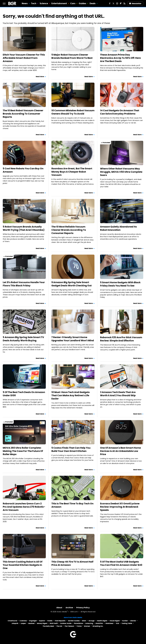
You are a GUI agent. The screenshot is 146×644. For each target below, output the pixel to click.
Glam (84, 621)
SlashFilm (99, 623)
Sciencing (89, 623)
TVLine (79, 626)
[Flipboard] (121, 3)
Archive (69, 608)
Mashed (31, 623)
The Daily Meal (48, 626)
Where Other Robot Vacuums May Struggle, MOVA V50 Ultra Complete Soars (121, 172)
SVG (118, 623)
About (59, 608)
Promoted (106, 143)
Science (44, 3)
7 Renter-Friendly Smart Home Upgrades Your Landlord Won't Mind (73, 339)
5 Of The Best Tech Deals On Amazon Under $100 (24, 394)
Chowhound (12, 621)
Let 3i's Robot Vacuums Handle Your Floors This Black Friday (24, 284)
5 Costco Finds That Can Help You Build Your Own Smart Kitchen (71, 449)
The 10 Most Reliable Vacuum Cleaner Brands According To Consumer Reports (69, 230)
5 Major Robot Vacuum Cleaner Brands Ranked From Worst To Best (72, 56)
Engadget (33, 621)
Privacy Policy (83, 608)
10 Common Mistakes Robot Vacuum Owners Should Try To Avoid (73, 112)
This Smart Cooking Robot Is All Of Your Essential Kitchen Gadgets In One (23, 565)
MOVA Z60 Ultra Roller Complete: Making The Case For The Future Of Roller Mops (23, 451)
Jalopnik (15, 623)
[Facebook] (110, 3)
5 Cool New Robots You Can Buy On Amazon (23, 170)
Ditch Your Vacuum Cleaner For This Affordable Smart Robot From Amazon (24, 58)
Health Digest (102, 621)
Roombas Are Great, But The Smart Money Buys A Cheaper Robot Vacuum (72, 172)
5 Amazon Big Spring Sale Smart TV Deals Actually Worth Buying (23, 339)
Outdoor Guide (66, 623)
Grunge (92, 621)
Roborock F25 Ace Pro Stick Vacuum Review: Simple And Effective (121, 339)
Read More (40, 77)
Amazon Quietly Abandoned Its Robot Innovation (118, 228)
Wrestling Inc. (98, 626)
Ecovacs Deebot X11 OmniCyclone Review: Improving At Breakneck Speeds (120, 507)
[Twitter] (113, 3)
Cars (73, 3)
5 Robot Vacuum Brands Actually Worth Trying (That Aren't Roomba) (24, 228)
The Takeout (69, 626)
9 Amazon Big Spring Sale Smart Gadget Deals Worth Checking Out (72, 284)
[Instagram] (117, 3)
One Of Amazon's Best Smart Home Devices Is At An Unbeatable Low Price (120, 451)
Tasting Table (127, 623)
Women (87, 626)
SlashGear (110, 623)
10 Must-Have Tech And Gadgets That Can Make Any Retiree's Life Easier (71, 395)
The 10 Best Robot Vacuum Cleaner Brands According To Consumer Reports (23, 114)
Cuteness (23, 621)
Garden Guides (74, 621)
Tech (34, 3)
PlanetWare (78, 623)
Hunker (125, 621)
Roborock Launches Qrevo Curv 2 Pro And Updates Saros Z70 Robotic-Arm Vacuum (24, 507)
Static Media (62, 612)
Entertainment (59, 3)
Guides (83, 3)
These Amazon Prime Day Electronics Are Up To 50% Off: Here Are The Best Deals (120, 58)
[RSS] (124, 3)
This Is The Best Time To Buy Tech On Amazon (72, 505)
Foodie (50, 621)
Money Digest (42, 623)
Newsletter (135, 4)
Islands (133, 621)
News (25, 3)
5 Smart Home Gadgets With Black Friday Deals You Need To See (120, 284)
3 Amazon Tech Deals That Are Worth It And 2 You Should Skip (118, 394)
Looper (23, 623)
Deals (93, 3)
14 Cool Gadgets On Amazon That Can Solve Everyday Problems (120, 112)
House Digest (115, 621)
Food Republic (60, 621)
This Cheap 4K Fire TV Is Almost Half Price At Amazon (72, 563)
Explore (42, 621)
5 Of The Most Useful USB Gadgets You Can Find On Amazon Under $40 (121, 563)
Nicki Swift (54, 623)
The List (59, 626)
